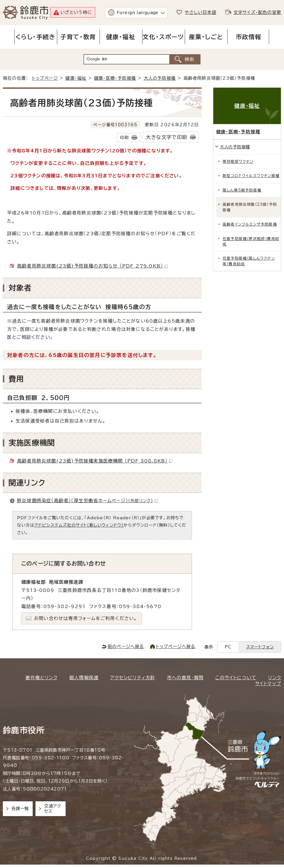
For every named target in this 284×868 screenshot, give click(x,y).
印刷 (124, 137)
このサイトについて (236, 678)
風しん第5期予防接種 (242, 190)
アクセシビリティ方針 (133, 678)
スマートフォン (260, 647)
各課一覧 (20, 809)
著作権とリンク (41, 678)
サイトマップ (268, 684)
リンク (275, 678)
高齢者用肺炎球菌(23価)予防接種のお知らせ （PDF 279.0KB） (92, 266)
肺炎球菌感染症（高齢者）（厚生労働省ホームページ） (87, 501)
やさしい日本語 (200, 12)
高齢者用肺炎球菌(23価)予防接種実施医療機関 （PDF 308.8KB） (95, 461)
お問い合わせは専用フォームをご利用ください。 (86, 618)
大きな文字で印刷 (166, 137)
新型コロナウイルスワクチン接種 (251, 176)
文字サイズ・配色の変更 (257, 12)
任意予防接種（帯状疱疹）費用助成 (251, 241)
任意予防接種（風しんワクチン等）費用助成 (249, 261)
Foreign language (138, 13)
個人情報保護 (84, 678)
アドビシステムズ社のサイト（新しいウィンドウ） (79, 525)
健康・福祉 (76, 78)
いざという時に (76, 12)
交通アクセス (52, 809)
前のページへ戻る (126, 647)
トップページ (45, 78)
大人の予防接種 (160, 78)
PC (228, 647)
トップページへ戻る (176, 647)
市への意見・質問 (185, 678)
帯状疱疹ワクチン (238, 162)
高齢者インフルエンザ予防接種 (250, 224)
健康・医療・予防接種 (115, 78)
